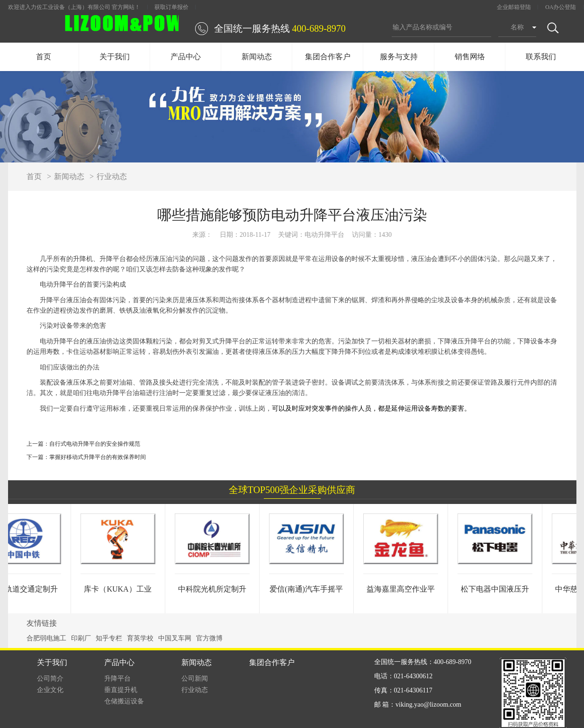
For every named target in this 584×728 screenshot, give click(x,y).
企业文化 (50, 690)
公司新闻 (195, 679)
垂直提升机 (121, 690)
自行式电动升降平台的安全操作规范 (95, 444)
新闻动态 (257, 57)
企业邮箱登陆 (514, 7)
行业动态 (112, 176)
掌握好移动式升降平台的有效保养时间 (98, 457)
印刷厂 (81, 638)
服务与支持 (399, 57)
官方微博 (209, 638)
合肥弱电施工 (46, 638)
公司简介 (50, 679)
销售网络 (470, 57)
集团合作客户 (328, 57)
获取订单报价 (171, 7)
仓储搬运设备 (124, 701)
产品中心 (186, 57)
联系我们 (541, 57)
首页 (44, 57)
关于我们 (115, 57)
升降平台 (117, 679)
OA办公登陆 (561, 7)
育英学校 (140, 638)
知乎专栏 (109, 638)
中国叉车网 (175, 638)
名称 (517, 27)
